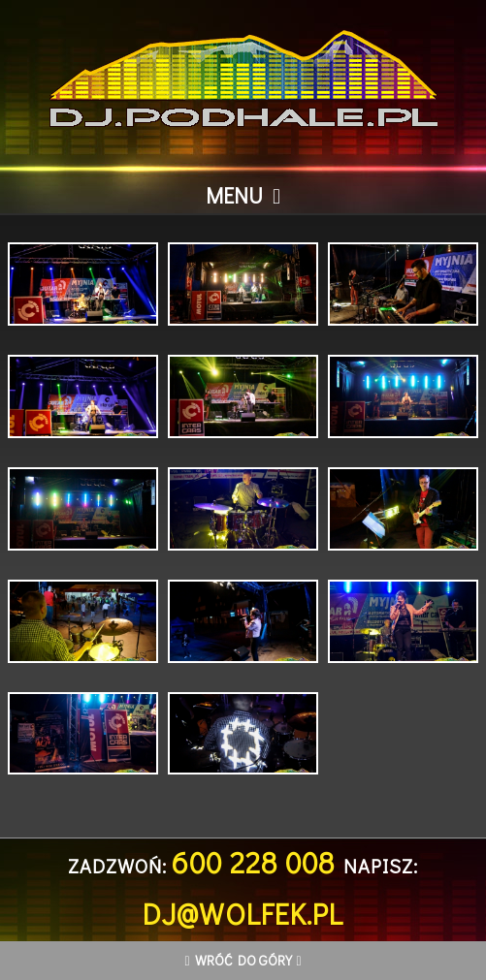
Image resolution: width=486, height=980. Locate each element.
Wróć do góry (243, 960)
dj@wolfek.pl (243, 914)
